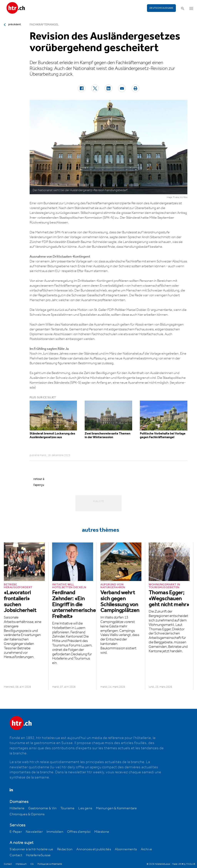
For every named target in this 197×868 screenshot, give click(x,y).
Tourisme (67, 808)
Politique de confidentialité (50, 864)
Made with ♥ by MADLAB (184, 864)
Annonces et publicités (94, 849)
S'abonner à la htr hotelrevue (31, 849)
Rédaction (65, 849)
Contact (16, 855)
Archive (146, 849)
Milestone (102, 832)
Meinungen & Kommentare (116, 808)
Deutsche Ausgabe (161, 8)
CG (32, 864)
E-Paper (16, 832)
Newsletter (34, 832)
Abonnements (126, 849)
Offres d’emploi (79, 832)
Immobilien (55, 832)
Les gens (85, 808)
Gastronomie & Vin (42, 808)
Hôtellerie (17, 808)
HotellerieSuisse (38, 855)
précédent (15, 24)
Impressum (21, 864)
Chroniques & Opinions (27, 814)
